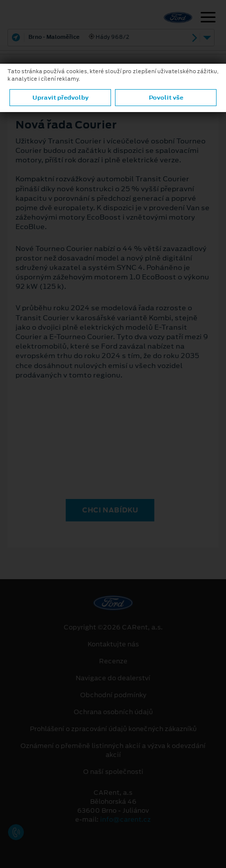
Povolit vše (166, 98)
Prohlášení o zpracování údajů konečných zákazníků (113, 729)
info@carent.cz (125, 819)
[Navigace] (208, 18)
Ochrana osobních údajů (113, 712)
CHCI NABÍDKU (110, 510)
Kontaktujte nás (113, 644)
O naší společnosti (113, 772)
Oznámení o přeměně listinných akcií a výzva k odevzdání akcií (113, 750)
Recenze (113, 661)
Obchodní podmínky (113, 695)
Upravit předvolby (60, 98)
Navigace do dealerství (113, 678)
